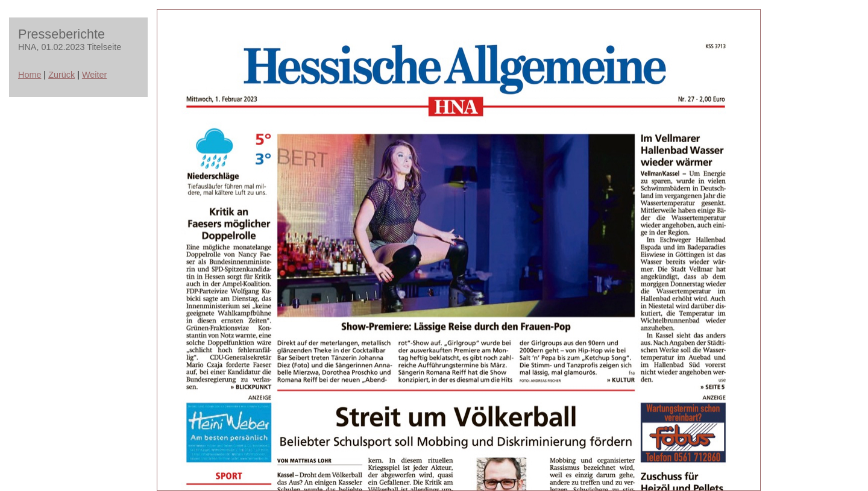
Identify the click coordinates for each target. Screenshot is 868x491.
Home (30, 75)
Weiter (94, 75)
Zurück (61, 75)
